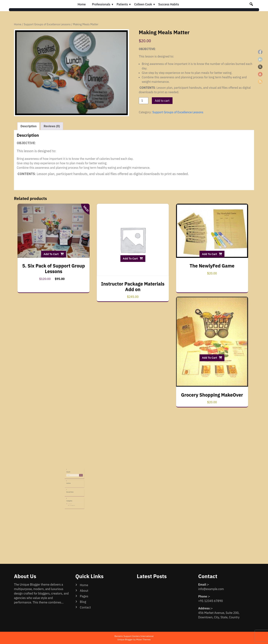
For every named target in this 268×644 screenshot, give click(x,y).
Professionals (101, 4)
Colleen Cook (143, 4)
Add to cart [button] (51, 254)
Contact (85, 607)
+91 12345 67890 (210, 601)
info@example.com (211, 589)
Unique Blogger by (134, 639)
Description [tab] (28, 126)
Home (82, 4)
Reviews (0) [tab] (52, 126)
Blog (83, 602)
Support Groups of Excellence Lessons (47, 24)
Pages (84, 596)
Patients (122, 4)
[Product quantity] (144, 101)
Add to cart (162, 101)
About (84, 591)
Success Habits (169, 4)
